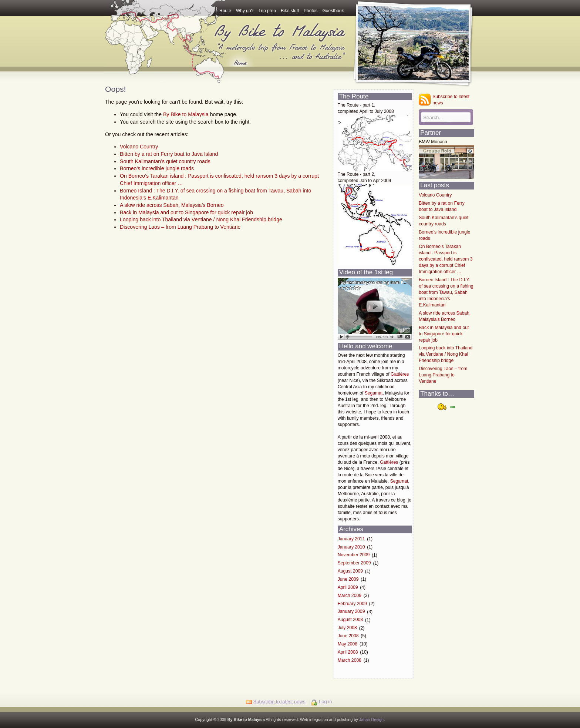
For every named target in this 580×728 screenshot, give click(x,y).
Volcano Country (139, 147)
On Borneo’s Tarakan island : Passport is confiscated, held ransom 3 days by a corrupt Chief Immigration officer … (446, 259)
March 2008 (350, 660)
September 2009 (354, 563)
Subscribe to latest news (451, 100)
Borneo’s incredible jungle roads (157, 168)
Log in (325, 702)
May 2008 (348, 644)
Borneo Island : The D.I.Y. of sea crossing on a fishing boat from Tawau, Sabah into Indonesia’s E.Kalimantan (446, 292)
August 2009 (350, 571)
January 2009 (351, 612)
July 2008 (347, 628)
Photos (311, 11)
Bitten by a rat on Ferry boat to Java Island (169, 154)
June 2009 (348, 579)
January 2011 (351, 539)
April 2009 (348, 587)
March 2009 (350, 596)
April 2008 (348, 652)
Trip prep (267, 11)
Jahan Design (371, 719)
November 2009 (354, 555)
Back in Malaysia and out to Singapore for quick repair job (186, 212)
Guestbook (333, 11)
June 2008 (348, 636)
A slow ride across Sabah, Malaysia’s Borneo (172, 205)
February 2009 (352, 604)
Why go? (245, 11)
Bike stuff (290, 11)
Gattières (400, 374)
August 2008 (350, 620)
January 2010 (351, 547)
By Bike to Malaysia (186, 114)
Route (225, 11)
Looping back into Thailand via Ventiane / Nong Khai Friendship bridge (201, 219)
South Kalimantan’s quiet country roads (165, 161)
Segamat (374, 393)
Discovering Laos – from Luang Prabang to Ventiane (180, 227)
